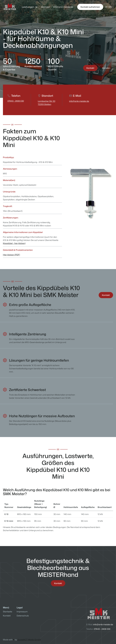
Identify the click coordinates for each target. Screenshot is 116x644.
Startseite (8, 612)
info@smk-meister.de (79, 101)
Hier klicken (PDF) (11, 255)
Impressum (22, 612)
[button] (30, 7)
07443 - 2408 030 (16, 101)
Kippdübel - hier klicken (14, 243)
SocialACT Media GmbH (29, 640)
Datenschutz (23, 616)
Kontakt (46, 7)
